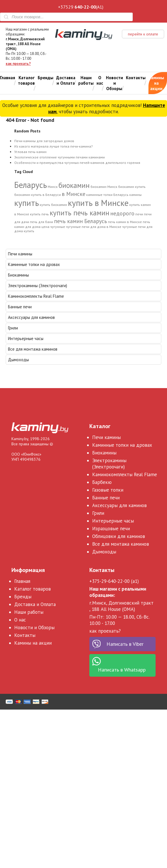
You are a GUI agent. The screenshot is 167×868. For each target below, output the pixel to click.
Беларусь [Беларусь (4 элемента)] (31, 185)
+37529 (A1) (81, 7)
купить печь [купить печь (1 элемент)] (39, 214)
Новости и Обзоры (114, 83)
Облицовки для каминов (119, 536)
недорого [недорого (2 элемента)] (122, 213)
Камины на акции (156, 83)
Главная (8, 78)
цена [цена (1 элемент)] (45, 227)
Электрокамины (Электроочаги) (38, 286)
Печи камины (20, 254)
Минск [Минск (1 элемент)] (53, 187)
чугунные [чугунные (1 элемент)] (58, 227)
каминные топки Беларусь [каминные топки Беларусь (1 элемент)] (107, 195)
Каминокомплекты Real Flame (36, 296)
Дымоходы (18, 360)
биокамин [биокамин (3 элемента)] (74, 185)
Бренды (46, 78)
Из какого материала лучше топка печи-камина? (54, 146)
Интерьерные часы (26, 338)
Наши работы (86, 80)
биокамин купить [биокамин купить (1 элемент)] (132, 187)
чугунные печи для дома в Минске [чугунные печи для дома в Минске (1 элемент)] (94, 227)
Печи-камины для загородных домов (44, 141)
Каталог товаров (26, 80)
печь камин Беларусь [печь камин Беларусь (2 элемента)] (81, 221)
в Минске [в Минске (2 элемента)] (74, 194)
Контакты (136, 78)
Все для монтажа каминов (33, 349)
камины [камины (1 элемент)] (135, 195)
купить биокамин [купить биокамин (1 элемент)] (53, 205)
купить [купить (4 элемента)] (27, 203)
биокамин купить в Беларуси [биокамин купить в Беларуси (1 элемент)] (38, 195)
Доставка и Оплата (66, 80)
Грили (13, 328)
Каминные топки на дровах (34, 264)
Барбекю (102, 482)
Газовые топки (108, 490)
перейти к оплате (143, 34)
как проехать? (18, 64)
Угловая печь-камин (30, 152)
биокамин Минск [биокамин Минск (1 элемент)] (104, 187)
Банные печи (20, 307)
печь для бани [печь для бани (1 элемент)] (42, 222)
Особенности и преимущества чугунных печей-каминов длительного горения (77, 163)
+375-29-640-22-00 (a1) (114, 581)
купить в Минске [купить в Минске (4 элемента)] (98, 203)
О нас (100, 80)
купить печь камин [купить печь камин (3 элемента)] (80, 213)
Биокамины (18, 275)
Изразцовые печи (111, 529)
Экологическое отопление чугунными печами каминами (60, 157)
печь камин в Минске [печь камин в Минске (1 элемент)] (125, 222)
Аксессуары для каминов (31, 317)
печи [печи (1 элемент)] (139, 214)
